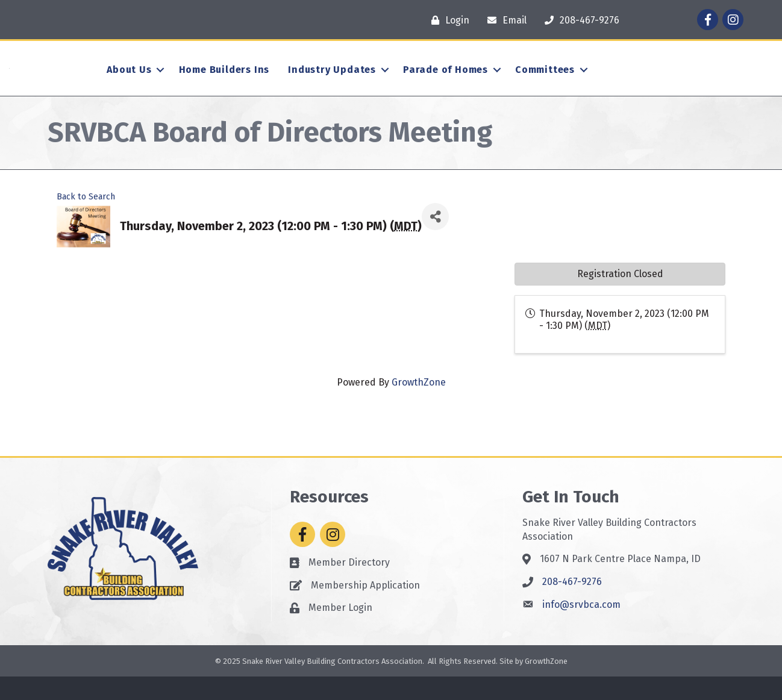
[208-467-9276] (579, 20)
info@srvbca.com (581, 628)
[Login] (447, 20)
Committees (545, 82)
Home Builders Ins (224, 82)
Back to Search (86, 220)
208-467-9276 (572, 606)
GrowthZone (419, 406)
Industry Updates (332, 82)
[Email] (504, 20)
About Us (129, 82)
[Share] (435, 241)
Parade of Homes (446, 82)
